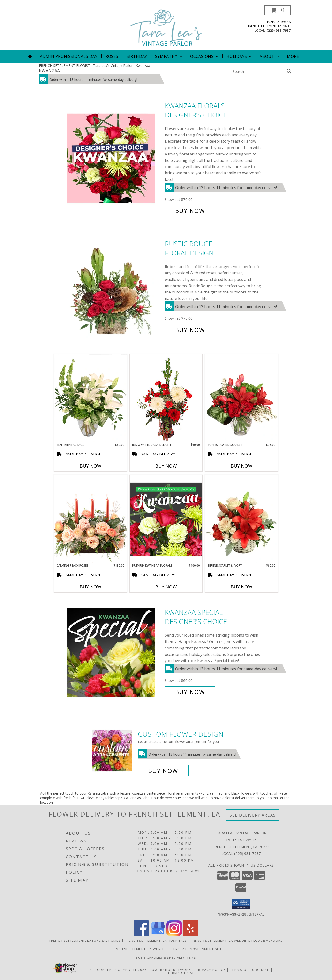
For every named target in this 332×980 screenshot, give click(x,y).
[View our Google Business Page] (158, 934)
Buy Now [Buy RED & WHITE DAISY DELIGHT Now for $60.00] (166, 466)
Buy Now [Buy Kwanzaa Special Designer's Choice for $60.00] (190, 692)
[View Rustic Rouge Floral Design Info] (115, 287)
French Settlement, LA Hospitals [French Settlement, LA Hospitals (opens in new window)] (156, 940)
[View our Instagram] (174, 934)
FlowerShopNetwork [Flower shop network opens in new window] (170, 969)
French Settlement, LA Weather (140, 949)
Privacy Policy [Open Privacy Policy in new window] (211, 969)
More (296, 56)
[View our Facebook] (141, 934)
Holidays (240, 56)
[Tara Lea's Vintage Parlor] (166, 27)
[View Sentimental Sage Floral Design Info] (91, 398)
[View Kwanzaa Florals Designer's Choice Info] (115, 158)
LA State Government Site (198, 949)
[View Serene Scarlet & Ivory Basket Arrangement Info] (241, 519)
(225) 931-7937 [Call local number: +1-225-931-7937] (279, 30)
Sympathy (169, 56)
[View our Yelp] (191, 934)
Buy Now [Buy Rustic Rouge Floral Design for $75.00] (190, 330)
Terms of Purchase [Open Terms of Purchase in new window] (250, 969)
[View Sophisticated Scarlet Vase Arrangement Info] (241, 398)
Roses (112, 56)
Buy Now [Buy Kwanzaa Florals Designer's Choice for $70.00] (190, 211)
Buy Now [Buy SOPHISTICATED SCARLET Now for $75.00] (241, 466)
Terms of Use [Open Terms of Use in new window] (181, 972)
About (270, 56)
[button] (278, 10)
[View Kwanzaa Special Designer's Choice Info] (115, 652)
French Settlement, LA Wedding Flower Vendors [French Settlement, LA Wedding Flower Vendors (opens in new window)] (237, 940)
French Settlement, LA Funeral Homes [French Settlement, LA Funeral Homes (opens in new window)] (85, 940)
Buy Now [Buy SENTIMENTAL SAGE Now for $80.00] (91, 466)
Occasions (205, 56)
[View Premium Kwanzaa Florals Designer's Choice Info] (166, 519)
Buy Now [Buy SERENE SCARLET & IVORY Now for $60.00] (241, 587)
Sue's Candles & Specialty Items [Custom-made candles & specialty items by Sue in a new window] (166, 957)
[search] (289, 71)
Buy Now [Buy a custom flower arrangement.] (163, 771)
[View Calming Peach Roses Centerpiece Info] (91, 519)
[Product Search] (258, 71)
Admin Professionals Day (69, 56)
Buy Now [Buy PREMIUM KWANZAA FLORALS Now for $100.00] (166, 587)
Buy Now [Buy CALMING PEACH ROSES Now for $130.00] (91, 587)
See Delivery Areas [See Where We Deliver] (253, 815)
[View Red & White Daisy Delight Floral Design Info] (166, 398)
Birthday (137, 56)
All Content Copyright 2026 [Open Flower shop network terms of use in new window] (118, 969)
